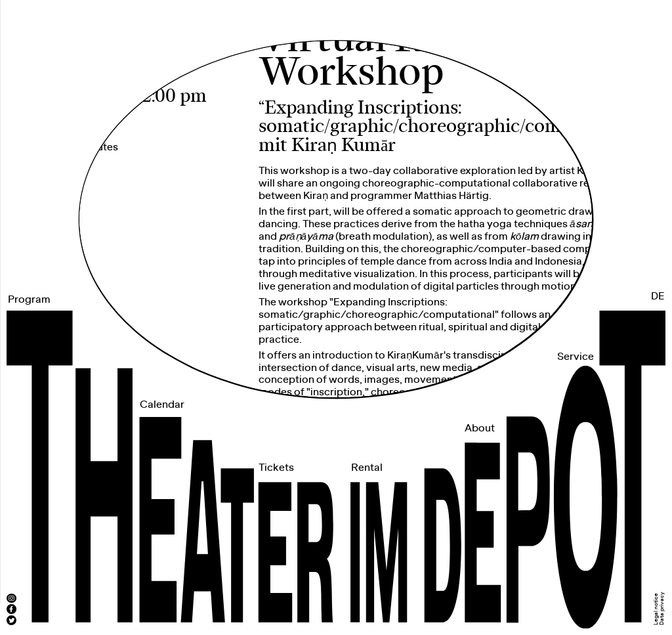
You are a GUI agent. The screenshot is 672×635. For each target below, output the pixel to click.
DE (658, 296)
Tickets (276, 468)
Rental (367, 468)
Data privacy (662, 608)
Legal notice (656, 609)
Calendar (162, 405)
